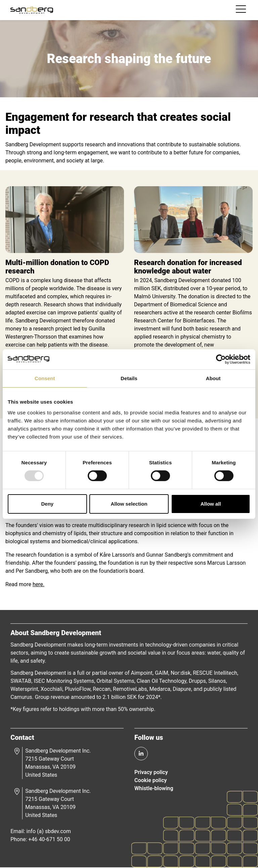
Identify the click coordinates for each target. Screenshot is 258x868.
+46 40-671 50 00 (49, 840)
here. (38, 585)
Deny (47, 504)
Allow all (211, 504)
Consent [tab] (45, 378)
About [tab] (213, 378)
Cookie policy (150, 781)
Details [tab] (129, 378)
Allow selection (129, 504)
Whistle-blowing (154, 789)
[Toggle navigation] (241, 10)
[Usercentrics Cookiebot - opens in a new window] (221, 359)
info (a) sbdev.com (49, 832)
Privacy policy (151, 773)
